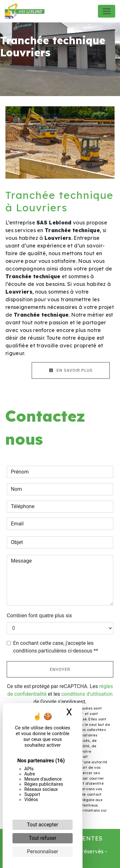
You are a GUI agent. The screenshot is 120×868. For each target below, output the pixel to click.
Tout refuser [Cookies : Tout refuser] (43, 838)
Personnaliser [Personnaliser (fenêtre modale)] (43, 852)
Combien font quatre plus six (39, 616)
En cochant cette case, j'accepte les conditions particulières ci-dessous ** (56, 647)
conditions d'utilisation (87, 694)
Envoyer (60, 669)
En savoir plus (71, 370)
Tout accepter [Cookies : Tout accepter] (43, 825)
